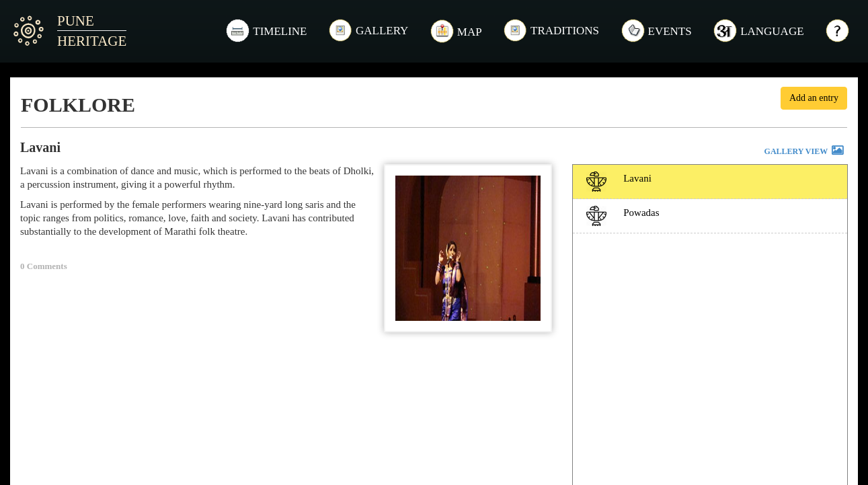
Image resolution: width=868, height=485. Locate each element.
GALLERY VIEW (805, 152)
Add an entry (814, 98)
